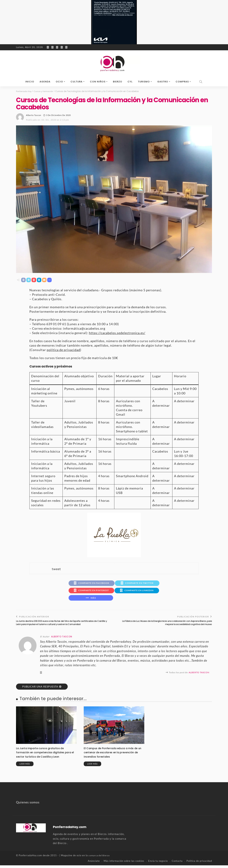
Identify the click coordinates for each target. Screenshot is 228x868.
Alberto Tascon (34, 115)
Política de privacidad (199, 864)
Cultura (77, 82)
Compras (182, 82)
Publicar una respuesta (40, 689)
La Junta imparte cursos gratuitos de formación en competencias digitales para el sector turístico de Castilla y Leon (46, 755)
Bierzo (118, 82)
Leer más (25, 767)
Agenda (45, 82)
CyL (130, 82)
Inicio (30, 82)
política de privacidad (63, 350)
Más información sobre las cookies (124, 864)
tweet (56, 569)
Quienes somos (28, 805)
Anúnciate (94, 864)
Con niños (98, 82)
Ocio (59, 82)
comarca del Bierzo (100, 858)
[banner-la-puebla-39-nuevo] (114, 535)
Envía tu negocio (158, 864)
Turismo (144, 82)
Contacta (177, 864)
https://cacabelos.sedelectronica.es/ (117, 333)
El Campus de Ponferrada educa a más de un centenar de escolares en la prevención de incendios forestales (113, 755)
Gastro (163, 82)
